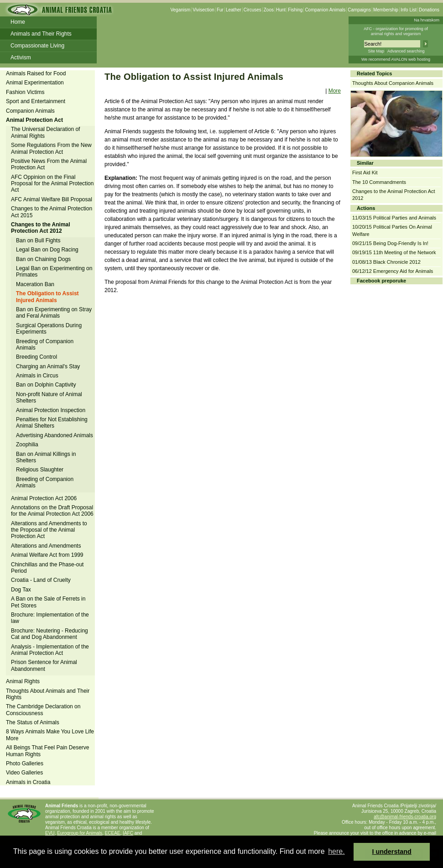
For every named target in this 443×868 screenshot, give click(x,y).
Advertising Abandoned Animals (55, 435)
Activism (21, 58)
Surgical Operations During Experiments (49, 329)
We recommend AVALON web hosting (396, 59)
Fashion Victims (25, 92)
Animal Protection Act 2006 (44, 498)
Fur (220, 10)
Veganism (180, 10)
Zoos (269, 10)
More (335, 91)
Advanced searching (406, 51)
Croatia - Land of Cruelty (41, 580)
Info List (409, 10)
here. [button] (336, 851)
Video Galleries (24, 773)
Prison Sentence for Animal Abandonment (44, 665)
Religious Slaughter (40, 470)
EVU (50, 833)
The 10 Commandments (379, 182)
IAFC (128, 833)
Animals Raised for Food (36, 73)
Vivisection (203, 10)
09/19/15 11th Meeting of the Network (394, 252)
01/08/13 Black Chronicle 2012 (386, 262)
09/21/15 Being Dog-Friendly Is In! (390, 243)
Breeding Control (36, 357)
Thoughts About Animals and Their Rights (48, 694)
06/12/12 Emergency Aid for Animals (393, 271)
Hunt (281, 10)
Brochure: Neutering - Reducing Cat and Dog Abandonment (50, 634)
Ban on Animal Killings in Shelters (46, 457)
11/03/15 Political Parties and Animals (394, 218)
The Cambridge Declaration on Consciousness (43, 710)
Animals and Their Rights (41, 34)
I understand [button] (392, 852)
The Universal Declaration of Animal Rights (45, 132)
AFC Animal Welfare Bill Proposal (52, 199)
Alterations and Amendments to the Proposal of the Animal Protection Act (49, 530)
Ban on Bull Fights (38, 241)
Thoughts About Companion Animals (393, 83)
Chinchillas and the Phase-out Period (47, 568)
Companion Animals (325, 10)
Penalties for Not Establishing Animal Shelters (52, 423)
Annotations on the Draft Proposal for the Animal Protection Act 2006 (52, 511)
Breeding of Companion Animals (45, 345)
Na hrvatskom (427, 20)
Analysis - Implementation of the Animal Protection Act (50, 650)
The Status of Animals (33, 722)
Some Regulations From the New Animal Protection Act (51, 148)
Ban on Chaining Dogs (43, 259)
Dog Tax (21, 590)
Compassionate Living (37, 46)
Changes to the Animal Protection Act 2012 (41, 228)
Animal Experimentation (35, 83)
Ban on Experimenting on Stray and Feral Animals (54, 313)
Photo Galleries (25, 763)
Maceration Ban (35, 284)
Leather (234, 10)
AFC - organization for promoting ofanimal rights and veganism (396, 31)
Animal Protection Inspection (51, 410)
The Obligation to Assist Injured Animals (47, 297)
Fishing (295, 10)
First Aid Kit (365, 173)
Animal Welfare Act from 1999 (47, 555)
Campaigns (359, 10)
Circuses (253, 10)
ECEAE (113, 833)
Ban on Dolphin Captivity (46, 385)
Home (18, 22)
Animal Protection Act (34, 120)
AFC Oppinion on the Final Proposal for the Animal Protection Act (52, 184)
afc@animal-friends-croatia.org (405, 817)
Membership (386, 10)
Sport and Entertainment (36, 101)
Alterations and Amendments (46, 546)
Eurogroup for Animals (80, 833)
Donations (429, 10)
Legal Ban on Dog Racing (47, 250)
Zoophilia (27, 444)
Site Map (376, 51)
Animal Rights (23, 681)
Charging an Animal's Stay (48, 366)
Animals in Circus (37, 376)
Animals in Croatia (28, 782)
